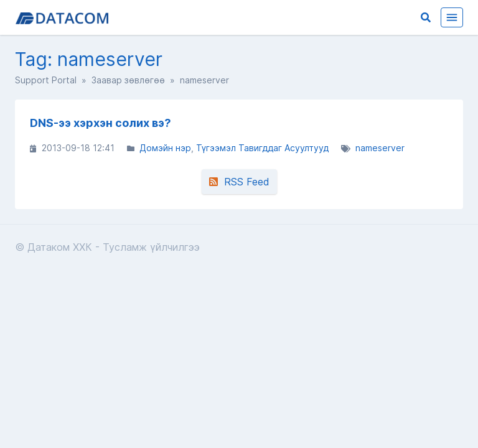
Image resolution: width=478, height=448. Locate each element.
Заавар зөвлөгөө (128, 80)
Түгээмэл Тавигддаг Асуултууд (262, 148)
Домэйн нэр (165, 148)
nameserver (380, 148)
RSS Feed (239, 182)
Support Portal (46, 80)
